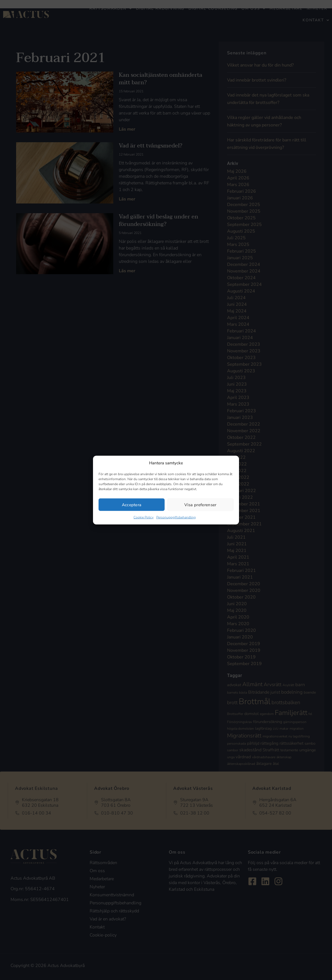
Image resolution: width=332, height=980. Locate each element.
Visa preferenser (200, 505)
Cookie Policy (144, 517)
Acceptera (132, 505)
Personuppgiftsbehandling (176, 517)
